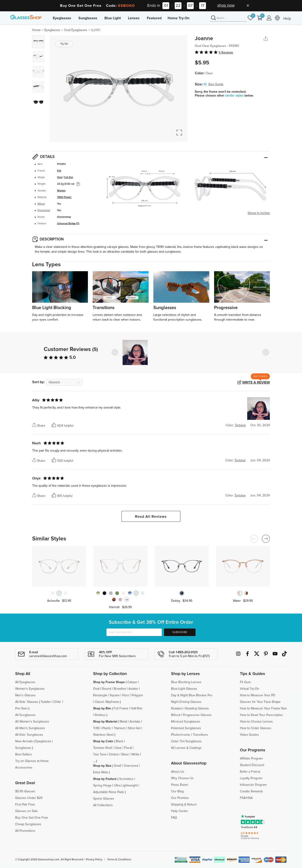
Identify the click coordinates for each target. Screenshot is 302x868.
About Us (178, 772)
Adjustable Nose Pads (109, 792)
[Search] (228, 18)
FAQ (174, 818)
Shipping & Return (184, 805)
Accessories (24, 768)
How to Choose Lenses (256, 722)
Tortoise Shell (103, 748)
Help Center (180, 811)
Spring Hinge (102, 786)
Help (287, 19)
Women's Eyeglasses (30, 689)
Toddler (46, 702)
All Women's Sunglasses (32, 722)
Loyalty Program (251, 778)
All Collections (103, 805)
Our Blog (177, 791)
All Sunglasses (25, 715)
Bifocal (41, 204)
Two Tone (100, 754)
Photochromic (181, 735)
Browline (120, 689)
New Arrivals (24, 741)
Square (115, 695)
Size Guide (216, 84)
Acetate (135, 722)
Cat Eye (69, 177)
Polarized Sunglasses (186, 728)
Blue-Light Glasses (184, 689)
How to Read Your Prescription (261, 715)
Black (120, 741)
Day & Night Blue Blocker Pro (192, 695)
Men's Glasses (25, 695)
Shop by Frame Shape (109, 682)
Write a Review (256, 382)
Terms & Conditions (119, 860)
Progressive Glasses (197, 715)
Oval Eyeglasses (76, 30)
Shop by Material (105, 722)
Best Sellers (24, 754)
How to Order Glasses (256, 728)
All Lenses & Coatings (186, 748)
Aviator (133, 689)
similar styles (235, 96)
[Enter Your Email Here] (134, 632)
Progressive (44, 210)
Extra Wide (101, 772)
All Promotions (25, 831)
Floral (128, 748)
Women (61, 191)
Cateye (132, 682)
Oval (60, 177)
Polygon (137, 695)
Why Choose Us (182, 778)
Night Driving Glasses (186, 702)
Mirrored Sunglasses (186, 722)
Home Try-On (179, 18)
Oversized (131, 766)
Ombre (114, 754)
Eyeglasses (62, 18)
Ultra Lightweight (126, 786)
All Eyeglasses (25, 682)
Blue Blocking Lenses (186, 682)
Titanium (119, 728)
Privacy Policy (94, 860)
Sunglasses (88, 18)
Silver (125, 754)
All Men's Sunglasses (30, 728)
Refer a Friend (250, 772)
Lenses (134, 18)
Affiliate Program (251, 759)
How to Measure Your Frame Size (263, 708)
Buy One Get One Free (32, 818)
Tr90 (96, 728)
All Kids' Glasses (27, 702)
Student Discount (252, 765)
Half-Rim (137, 708)
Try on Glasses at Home (32, 761)
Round (107, 689)
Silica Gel (134, 728)
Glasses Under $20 (29, 798)
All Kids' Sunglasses (29, 735)
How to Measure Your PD (258, 695)
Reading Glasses (197, 708)
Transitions (200, 735)
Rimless (100, 715)
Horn (126, 695)
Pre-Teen (21, 708)
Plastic (107, 728)
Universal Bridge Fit (68, 224)
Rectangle (100, 695)
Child (57, 702)
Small (118, 766)
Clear (118, 748)
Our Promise (180, 798)
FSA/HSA (246, 798)
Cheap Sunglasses (28, 824)
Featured (154, 18)
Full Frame (121, 708)
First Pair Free (25, 805)
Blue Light (113, 18)
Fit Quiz (245, 682)
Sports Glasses (104, 799)
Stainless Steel (103, 735)
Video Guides (249, 735)
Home (36, 30)
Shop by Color (103, 741)
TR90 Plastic (64, 197)
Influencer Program (253, 785)
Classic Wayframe (107, 702)
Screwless (126, 779)
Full (59, 171)
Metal (123, 722)
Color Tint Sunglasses (186, 741)
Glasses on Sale (26, 811)
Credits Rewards (251, 791)
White (135, 754)
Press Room (180, 785)
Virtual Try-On (250, 689)
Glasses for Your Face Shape (260, 702)
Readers (177, 708)
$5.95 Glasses (25, 791)
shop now (226, 5)
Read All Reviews (151, 517)
